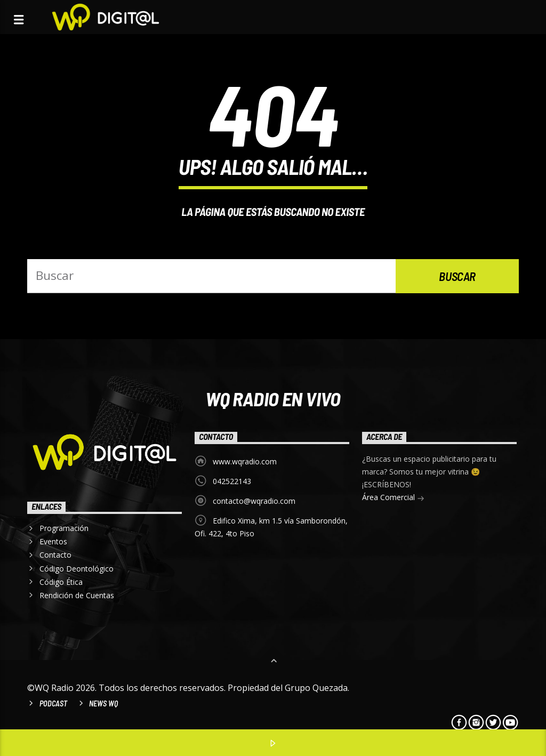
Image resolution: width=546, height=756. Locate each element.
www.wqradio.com (245, 461)
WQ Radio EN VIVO (273, 398)
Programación (64, 528)
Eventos (53, 541)
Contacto (55, 555)
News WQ (103, 703)
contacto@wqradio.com (254, 501)
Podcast (53, 703)
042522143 (232, 481)
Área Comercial (393, 498)
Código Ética (61, 582)
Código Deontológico (77, 569)
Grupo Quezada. (317, 688)
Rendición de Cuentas (77, 595)
